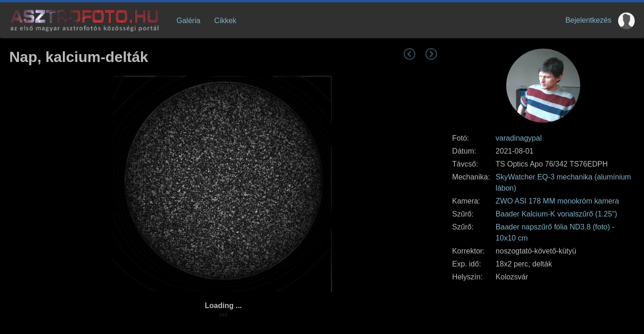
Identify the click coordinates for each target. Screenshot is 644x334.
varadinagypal (519, 138)
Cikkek (225, 21)
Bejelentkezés (589, 20)
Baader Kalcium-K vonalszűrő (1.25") (556, 214)
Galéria (189, 21)
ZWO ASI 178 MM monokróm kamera (557, 201)
